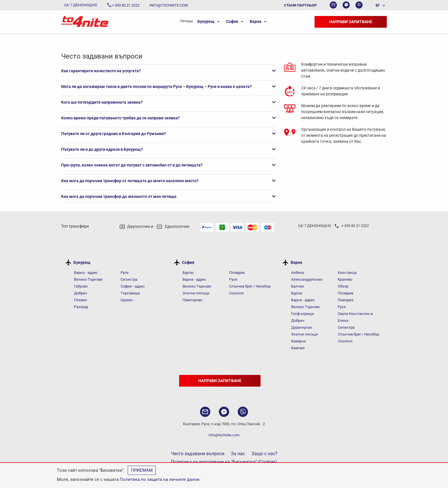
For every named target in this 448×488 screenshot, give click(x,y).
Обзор (343, 286)
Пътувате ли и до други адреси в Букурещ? (168, 149)
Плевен (81, 300)
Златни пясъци (196, 293)
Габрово (81, 286)
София (232, 21)
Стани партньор (300, 5)
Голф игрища (302, 314)
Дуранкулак (302, 327)
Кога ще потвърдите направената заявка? (168, 102)
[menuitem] (378, 5)
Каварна (298, 341)
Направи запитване (351, 22)
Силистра (129, 279)
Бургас (188, 273)
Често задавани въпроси (198, 454)
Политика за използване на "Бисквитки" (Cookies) (224, 462)
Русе (125, 273)
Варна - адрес (86, 273)
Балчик (298, 286)
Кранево (345, 279)
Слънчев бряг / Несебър (250, 286)
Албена (298, 273)
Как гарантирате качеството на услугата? (168, 71)
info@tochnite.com (224, 435)
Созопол (237, 293)
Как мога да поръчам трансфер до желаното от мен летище (168, 196)
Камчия (298, 348)
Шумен (127, 300)
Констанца (347, 273)
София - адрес (133, 286)
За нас (238, 454)
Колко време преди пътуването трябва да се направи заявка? (168, 118)
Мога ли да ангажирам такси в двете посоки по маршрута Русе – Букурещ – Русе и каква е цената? (168, 87)
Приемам (142, 470)
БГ (378, 5)
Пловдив (237, 273)
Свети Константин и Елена (355, 317)
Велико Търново (88, 279)
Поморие (346, 300)
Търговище (130, 293)
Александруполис (307, 279)
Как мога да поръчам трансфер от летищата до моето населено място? (168, 181)
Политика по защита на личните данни (160, 479)
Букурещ (206, 21)
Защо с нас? (264, 454)
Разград (81, 307)
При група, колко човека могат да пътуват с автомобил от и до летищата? (168, 165)
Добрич (81, 293)
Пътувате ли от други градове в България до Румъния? (168, 134)
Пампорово (192, 300)
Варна (256, 21)
